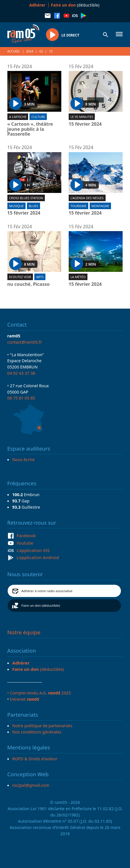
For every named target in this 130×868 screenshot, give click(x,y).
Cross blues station (26, 198)
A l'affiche (18, 117)
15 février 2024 (85, 124)
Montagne (100, 206)
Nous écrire (23, 459)
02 (41, 51)
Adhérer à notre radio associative (47, 591)
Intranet (25, 699)
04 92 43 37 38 (21, 373)
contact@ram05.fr (25, 342)
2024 (30, 51)
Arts (40, 277)
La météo (78, 277)
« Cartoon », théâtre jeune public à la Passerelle (30, 129)
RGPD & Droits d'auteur (35, 759)
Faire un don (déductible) (41, 605)
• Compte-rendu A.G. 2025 (39, 693)
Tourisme (78, 206)
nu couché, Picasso (29, 284)
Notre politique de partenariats (42, 726)
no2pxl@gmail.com (31, 785)
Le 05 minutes (82, 117)
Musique (16, 206)
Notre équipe (24, 632)
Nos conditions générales (37, 732)
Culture (38, 117)
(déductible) (75, 5)
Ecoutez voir (20, 277)
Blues (33, 206)
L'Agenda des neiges (87, 198)
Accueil (14, 51)
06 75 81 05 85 (21, 398)
